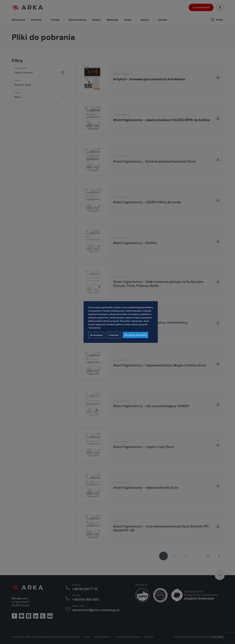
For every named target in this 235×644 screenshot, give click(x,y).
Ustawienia (113, 335)
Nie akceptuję (96, 335)
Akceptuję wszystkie (135, 335)
